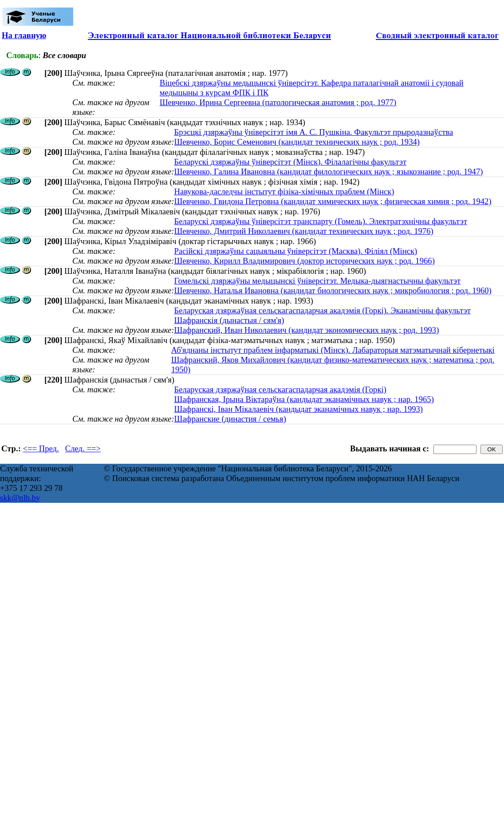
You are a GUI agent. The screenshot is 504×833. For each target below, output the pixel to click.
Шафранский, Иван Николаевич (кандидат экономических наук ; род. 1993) (306, 330)
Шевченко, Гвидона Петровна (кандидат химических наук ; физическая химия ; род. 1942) (333, 201)
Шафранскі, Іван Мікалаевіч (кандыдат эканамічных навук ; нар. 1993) (298, 409)
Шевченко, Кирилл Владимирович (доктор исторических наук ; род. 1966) (304, 261)
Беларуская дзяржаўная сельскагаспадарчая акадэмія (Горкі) (280, 389)
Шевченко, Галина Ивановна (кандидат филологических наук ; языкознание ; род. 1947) (328, 172)
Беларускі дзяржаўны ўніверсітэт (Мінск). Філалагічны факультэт (290, 162)
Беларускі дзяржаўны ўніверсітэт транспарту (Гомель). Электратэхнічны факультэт (320, 221)
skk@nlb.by (20, 498)
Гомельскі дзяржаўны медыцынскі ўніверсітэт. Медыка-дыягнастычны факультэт (317, 281)
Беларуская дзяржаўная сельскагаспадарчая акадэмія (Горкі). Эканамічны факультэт (322, 310)
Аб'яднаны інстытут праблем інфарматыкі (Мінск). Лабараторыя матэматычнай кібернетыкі (333, 350)
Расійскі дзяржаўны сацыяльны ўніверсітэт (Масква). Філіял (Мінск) (295, 251)
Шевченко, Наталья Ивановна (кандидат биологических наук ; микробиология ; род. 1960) (333, 290)
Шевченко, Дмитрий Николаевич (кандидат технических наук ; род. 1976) (303, 231)
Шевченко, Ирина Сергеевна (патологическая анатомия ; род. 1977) (278, 102)
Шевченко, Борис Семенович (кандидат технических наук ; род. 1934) (297, 142)
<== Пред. (41, 448)
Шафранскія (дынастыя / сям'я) (229, 320)
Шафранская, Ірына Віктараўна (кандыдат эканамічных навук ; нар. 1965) (304, 399)
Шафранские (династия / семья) (230, 419)
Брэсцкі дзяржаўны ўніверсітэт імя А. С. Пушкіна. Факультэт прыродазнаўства (313, 132)
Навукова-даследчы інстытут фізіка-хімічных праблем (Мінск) (284, 191)
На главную (24, 35)
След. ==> (83, 448)
